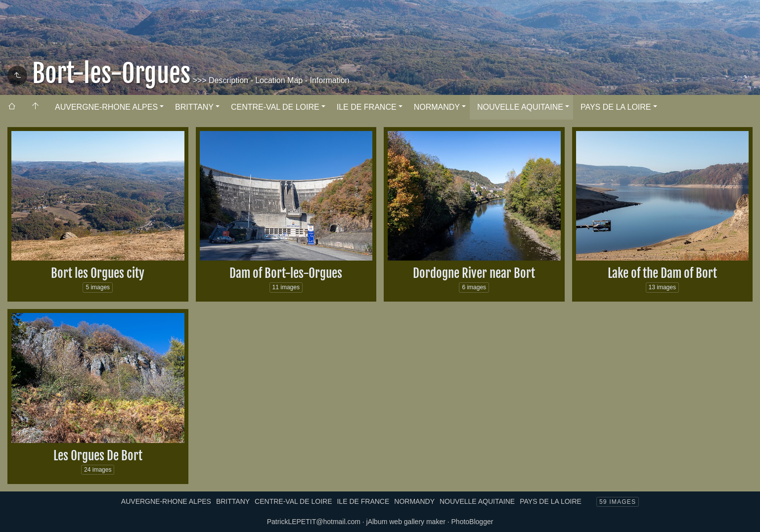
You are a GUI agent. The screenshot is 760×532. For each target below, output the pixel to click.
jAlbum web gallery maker (406, 522)
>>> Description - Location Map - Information (270, 80)
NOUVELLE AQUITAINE (520, 107)
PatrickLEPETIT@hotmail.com (314, 522)
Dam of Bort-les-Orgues (286, 273)
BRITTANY (194, 107)
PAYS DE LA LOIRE (616, 107)
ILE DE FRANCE (367, 107)
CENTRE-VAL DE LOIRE (275, 107)
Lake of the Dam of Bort (662, 273)
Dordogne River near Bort (474, 273)
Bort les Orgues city (98, 273)
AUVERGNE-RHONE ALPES (106, 107)
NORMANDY (437, 107)
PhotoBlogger (472, 522)
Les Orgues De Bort (98, 456)
